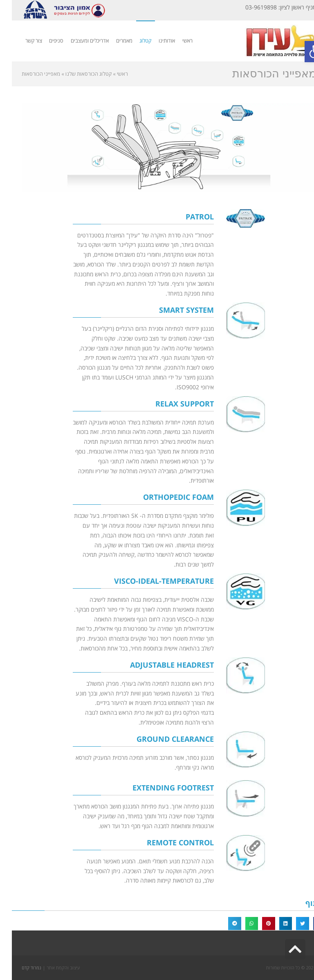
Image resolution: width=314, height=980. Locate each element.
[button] (308, 924)
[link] (303, 52)
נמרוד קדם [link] (20, 968)
